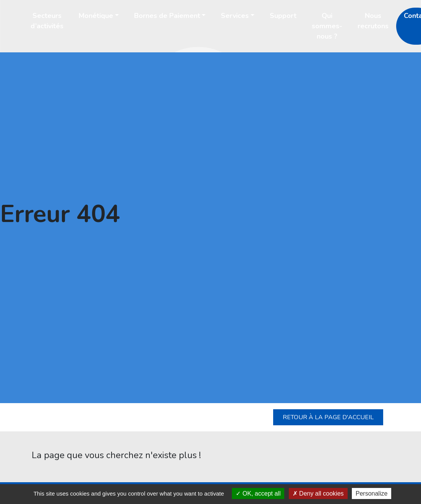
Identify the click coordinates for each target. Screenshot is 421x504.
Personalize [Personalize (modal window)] (372, 493)
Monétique (96, 16)
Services (235, 16)
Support (283, 16)
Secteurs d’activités (47, 21)
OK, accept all (258, 493)
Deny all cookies (318, 493)
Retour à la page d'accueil (328, 417)
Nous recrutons (373, 21)
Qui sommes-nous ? (327, 26)
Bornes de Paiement (167, 16)
